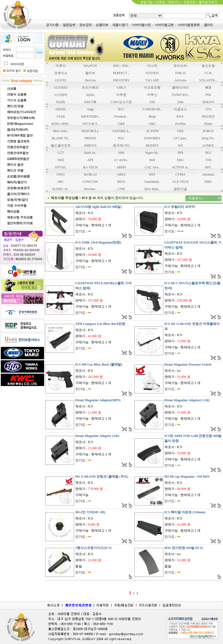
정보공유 (85, 25)
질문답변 (69, 25)
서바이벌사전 (141, 25)
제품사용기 (120, 25)
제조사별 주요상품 (65, 198)
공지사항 (52, 25)
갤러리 (209, 25)
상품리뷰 (102, 25)
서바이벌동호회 (189, 25)
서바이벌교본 (164, 25)
